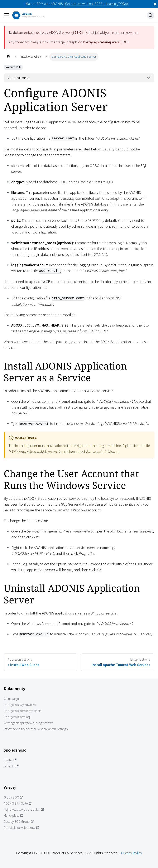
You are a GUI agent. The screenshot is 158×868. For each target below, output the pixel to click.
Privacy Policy (131, 853)
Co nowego (11, 699)
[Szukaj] (150, 15)
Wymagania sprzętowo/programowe (28, 723)
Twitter (10, 760)
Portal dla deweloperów (21, 828)
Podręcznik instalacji (17, 717)
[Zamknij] (155, 4)
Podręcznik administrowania (23, 711)
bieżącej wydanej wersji (102, 42)
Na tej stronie (18, 78)
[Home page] (8, 57)
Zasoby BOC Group (19, 822)
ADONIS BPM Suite (18, 803)
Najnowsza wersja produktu (24, 809)
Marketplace (14, 816)
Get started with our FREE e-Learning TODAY (97, 4)
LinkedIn (11, 766)
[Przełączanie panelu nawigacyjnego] (7, 15)
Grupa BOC (13, 797)
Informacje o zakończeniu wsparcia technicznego (36, 729)
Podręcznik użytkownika (20, 705)
